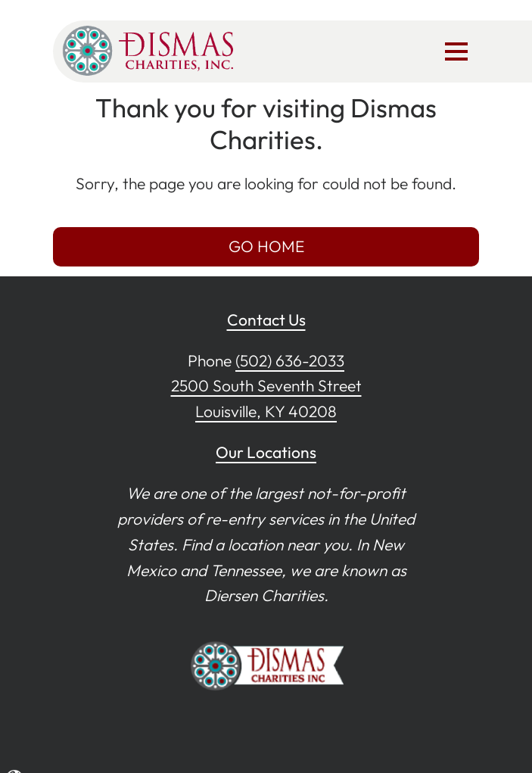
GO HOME (266, 246)
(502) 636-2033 (290, 360)
